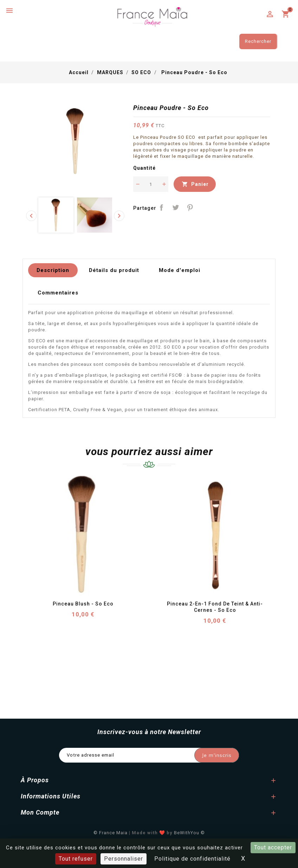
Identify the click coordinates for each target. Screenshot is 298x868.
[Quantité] (151, 184)
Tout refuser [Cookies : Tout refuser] (76, 859)
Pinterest (190, 208)
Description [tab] (53, 270)
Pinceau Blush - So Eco (83, 604)
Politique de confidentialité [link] (192, 859)
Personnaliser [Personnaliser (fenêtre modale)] (124, 859)
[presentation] (31, 216)
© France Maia (111, 833)
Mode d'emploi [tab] (180, 270)
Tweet (176, 208)
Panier (195, 184)
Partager (161, 208)
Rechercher (258, 41)
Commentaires (58, 293)
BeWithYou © (189, 833)
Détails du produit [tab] (114, 270)
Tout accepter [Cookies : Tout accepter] (273, 847)
